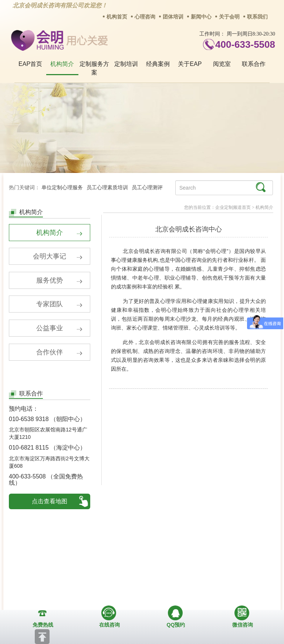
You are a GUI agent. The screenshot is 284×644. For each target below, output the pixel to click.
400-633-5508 (245, 44)
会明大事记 (58, 258)
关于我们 (41, 557)
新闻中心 (201, 17)
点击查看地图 (50, 505)
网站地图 (203, 557)
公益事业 (59, 331)
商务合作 (82, 557)
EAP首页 (30, 64)
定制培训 (126, 64)
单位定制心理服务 (62, 188)
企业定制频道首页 (233, 207)
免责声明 (243, 557)
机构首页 (117, 17)
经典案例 (158, 64)
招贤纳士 (122, 557)
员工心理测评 (147, 188)
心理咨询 (145, 17)
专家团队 (59, 307)
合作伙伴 (59, 356)
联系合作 (254, 64)
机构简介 (62, 64)
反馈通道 (162, 557)
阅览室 (222, 64)
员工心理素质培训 (107, 188)
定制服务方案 (94, 68)
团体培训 (173, 17)
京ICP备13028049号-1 (170, 603)
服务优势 (59, 282)
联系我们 (257, 17)
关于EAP (190, 64)
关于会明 (229, 17)
